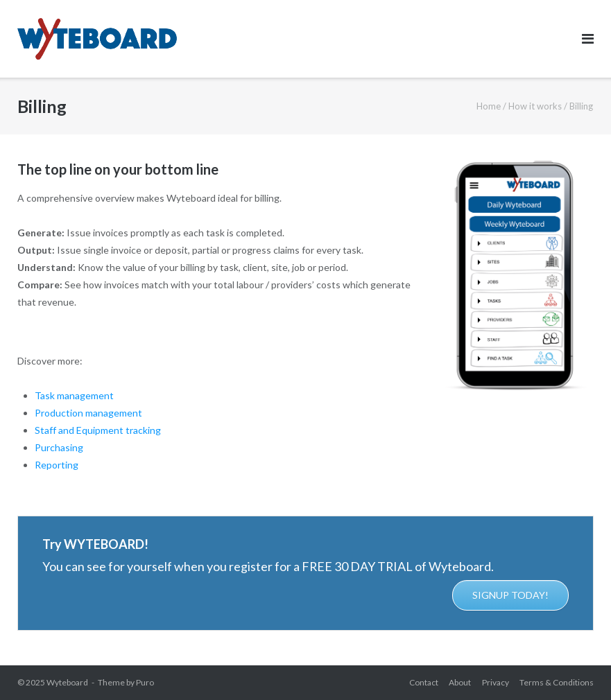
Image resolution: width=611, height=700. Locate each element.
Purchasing (59, 447)
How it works (535, 106)
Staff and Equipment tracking (98, 430)
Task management (74, 395)
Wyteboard (67, 682)
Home (489, 106)
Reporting (57, 465)
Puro (145, 682)
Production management (88, 413)
